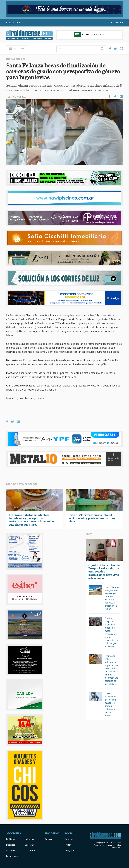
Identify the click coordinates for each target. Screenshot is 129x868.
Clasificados (30, 850)
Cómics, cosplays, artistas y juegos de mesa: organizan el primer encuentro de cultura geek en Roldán (112, 632)
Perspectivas (12, 856)
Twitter (68, 845)
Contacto (117, 23)
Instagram (69, 850)
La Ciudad (11, 839)
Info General (12, 850)
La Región (29, 839)
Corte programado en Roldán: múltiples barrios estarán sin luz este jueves (111, 704)
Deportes (11, 845)
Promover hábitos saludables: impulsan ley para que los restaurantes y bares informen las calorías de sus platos (111, 670)
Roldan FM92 (13, 23)
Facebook (69, 839)
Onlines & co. (115, 848)
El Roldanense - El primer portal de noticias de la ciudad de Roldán (29, 35)
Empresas (29, 845)
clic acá (40, 398)
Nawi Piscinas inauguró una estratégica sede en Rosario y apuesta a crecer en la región (112, 598)
